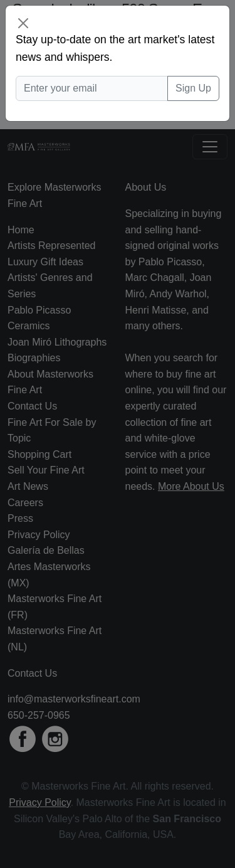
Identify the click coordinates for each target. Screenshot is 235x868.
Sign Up (193, 88)
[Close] (23, 23)
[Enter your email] (92, 88)
